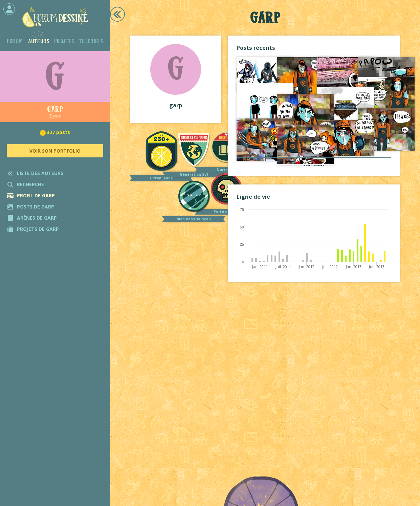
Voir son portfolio (55, 151)
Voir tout (314, 164)
